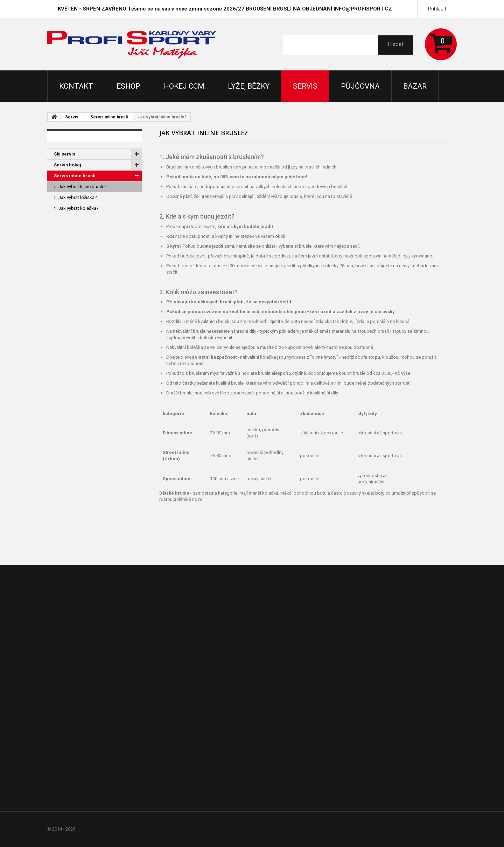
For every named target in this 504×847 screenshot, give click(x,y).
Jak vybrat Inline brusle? (83, 187)
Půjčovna (360, 86)
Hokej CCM (184, 86)
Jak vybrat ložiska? (78, 197)
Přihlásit (437, 9)
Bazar (415, 86)
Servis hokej (68, 165)
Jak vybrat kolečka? (79, 208)
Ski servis (65, 154)
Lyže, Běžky (249, 86)
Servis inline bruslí (109, 117)
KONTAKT (76, 86)
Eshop (128, 86)
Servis (305, 86)
